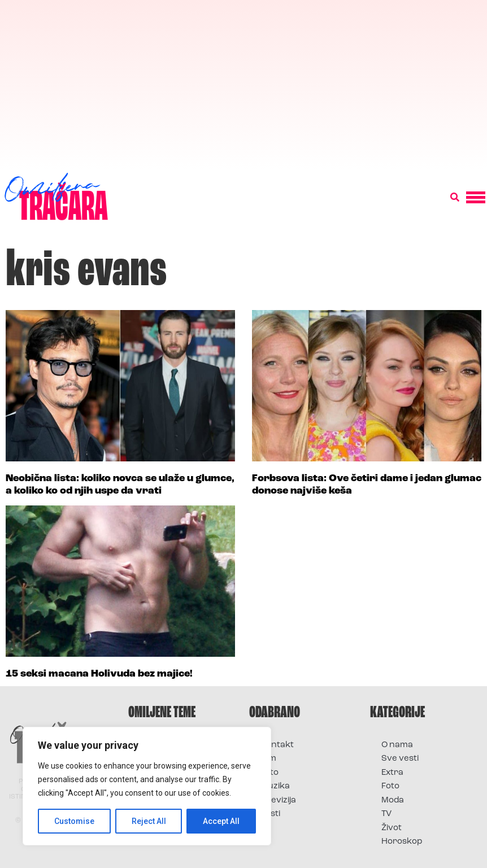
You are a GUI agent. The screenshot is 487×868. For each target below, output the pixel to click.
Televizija (278, 801)
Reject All (149, 821)
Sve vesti (400, 759)
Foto (269, 773)
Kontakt (277, 745)
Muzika (275, 786)
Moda (393, 801)
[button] (455, 198)
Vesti (270, 814)
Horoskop (402, 842)
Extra (392, 773)
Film (268, 759)
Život (392, 828)
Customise (74, 821)
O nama (397, 745)
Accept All (221, 821)
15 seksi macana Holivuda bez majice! (99, 674)
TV (386, 814)
